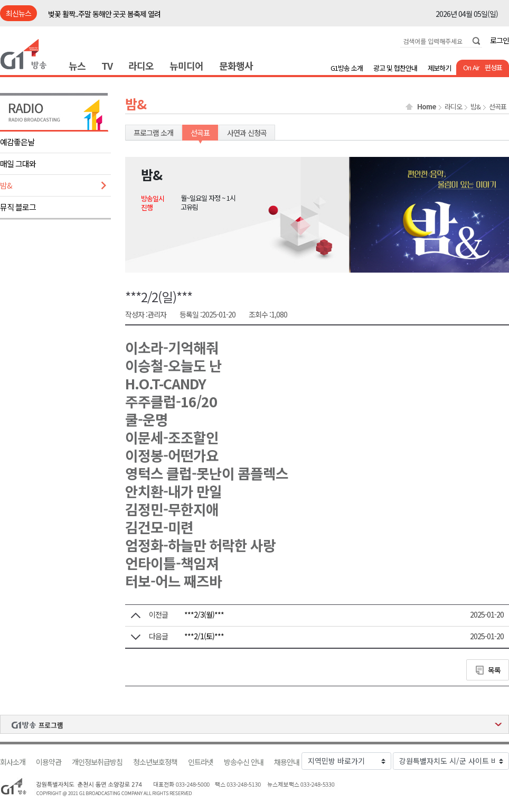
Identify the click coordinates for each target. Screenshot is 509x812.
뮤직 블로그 (18, 207)
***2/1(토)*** (204, 636)
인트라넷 (201, 762)
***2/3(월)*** (204, 614)
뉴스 (77, 66)
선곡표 (498, 107)
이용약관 (49, 762)
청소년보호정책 (155, 762)
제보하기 (439, 68)
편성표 (493, 67)
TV (107, 66)
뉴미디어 (186, 66)
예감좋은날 (17, 142)
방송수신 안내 (244, 762)
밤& (6, 185)
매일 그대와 (18, 164)
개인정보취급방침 (97, 762)
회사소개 (13, 762)
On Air (471, 67)
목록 (494, 670)
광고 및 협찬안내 (395, 68)
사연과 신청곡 (247, 133)
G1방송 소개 (347, 68)
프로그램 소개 (153, 133)
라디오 (141, 66)
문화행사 (236, 66)
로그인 (499, 40)
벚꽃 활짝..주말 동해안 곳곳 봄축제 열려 (104, 14)
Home (427, 107)
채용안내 (287, 762)
